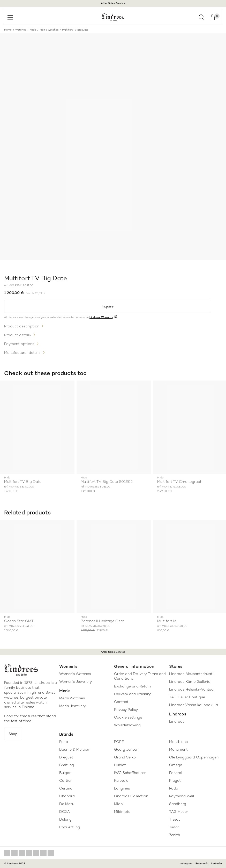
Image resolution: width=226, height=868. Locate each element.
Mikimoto (122, 812)
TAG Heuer (179, 812)
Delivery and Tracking (133, 694)
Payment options (19, 344)
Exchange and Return (132, 686)
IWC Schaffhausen (130, 773)
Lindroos (177, 721)
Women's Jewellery (76, 682)
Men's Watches (49, 30)
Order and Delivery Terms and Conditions (140, 676)
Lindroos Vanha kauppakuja (194, 705)
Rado (174, 788)
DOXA (65, 812)
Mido (33, 30)
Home (8, 30)
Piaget (175, 780)
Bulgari (65, 773)
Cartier (65, 780)
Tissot (175, 819)
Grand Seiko (125, 757)
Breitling (67, 765)
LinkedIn (216, 863)
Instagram (186, 863)
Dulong (65, 819)
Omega (176, 765)
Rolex (64, 742)
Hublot (120, 765)
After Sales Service (113, 3)
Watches (21, 30)
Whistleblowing (127, 725)
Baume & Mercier (74, 749)
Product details (18, 335)
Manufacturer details (22, 353)
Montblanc (178, 742)
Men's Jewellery (73, 706)
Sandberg (178, 804)
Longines (122, 788)
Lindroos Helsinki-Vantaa (191, 689)
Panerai (176, 773)
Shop (13, 734)
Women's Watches (75, 674)
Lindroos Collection (131, 796)
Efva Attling (70, 827)
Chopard (67, 796)
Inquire (108, 306)
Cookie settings (128, 717)
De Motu (67, 804)
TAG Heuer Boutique (187, 697)
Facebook (202, 863)
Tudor (174, 827)
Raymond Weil (182, 796)
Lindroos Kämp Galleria (190, 682)
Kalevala (121, 780)
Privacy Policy (126, 709)
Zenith (175, 835)
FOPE (119, 742)
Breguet (66, 757)
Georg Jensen (126, 749)
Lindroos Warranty (101, 317)
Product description (22, 326)
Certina (66, 788)
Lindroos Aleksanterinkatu (192, 674)
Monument (178, 749)
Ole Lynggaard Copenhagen (194, 757)
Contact (121, 702)
